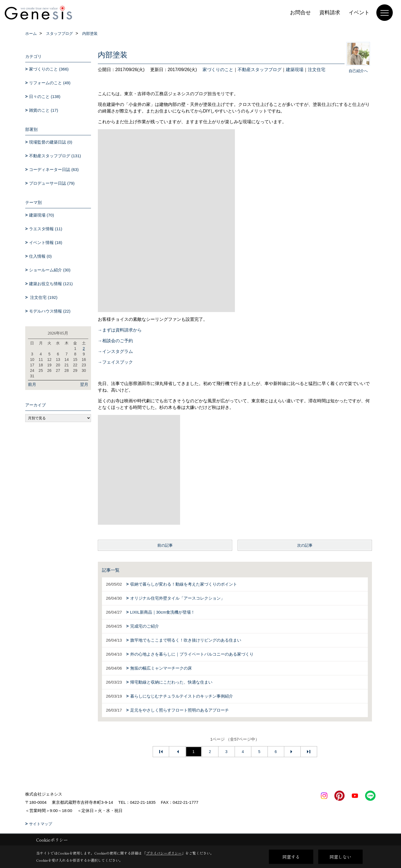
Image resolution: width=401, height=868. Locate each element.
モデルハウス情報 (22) (50, 311)
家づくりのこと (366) (49, 69)
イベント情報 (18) (46, 242)
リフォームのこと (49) (50, 83)
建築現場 (295, 70)
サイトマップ (41, 824)
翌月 (84, 384)
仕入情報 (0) (40, 256)
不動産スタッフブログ (260, 70)
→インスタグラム (115, 351)
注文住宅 (317, 70)
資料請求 (330, 12)
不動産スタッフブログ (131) (55, 156)
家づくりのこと (218, 70)
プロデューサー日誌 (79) (52, 183)
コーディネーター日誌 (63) (54, 169)
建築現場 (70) (42, 215)
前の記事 (165, 545)
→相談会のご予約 (115, 341)
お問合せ (300, 12)
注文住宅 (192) (43, 297)
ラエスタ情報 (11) (46, 229)
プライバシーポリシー (164, 853)
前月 (32, 384)
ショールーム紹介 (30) (50, 270)
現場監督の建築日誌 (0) (51, 142)
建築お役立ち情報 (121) (51, 284)
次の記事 (305, 545)
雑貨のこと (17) (44, 110)
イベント (359, 12)
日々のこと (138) (45, 96)
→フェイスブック (115, 362)
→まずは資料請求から (120, 330)
